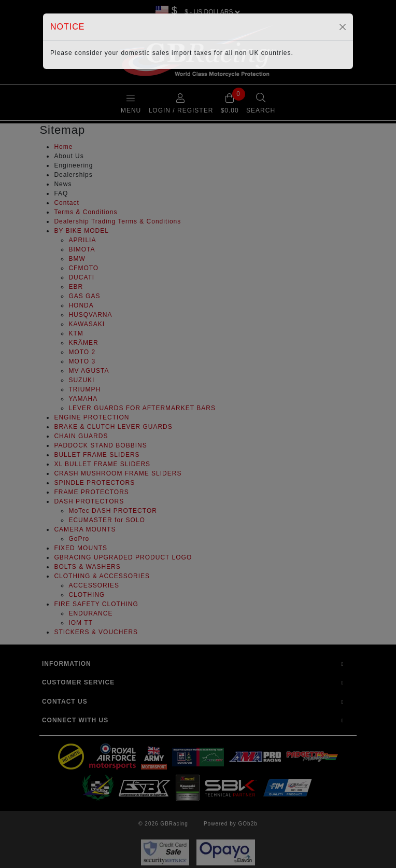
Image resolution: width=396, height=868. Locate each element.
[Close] (343, 27)
